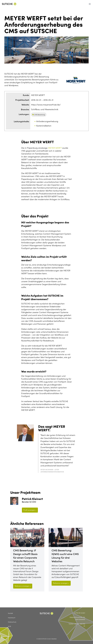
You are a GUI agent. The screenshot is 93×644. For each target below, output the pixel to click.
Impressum (12, 618)
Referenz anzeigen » (23, 586)
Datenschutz (12, 622)
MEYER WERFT (55, 148)
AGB (9, 626)
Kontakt (10, 613)
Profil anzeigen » (30, 510)
